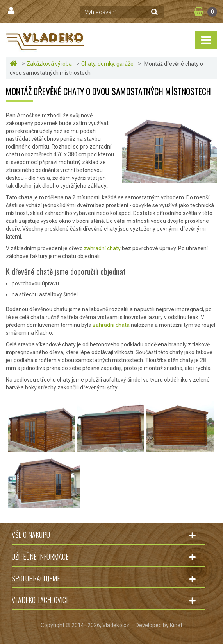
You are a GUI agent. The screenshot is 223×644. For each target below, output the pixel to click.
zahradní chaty (102, 248)
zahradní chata (112, 325)
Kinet (176, 625)
